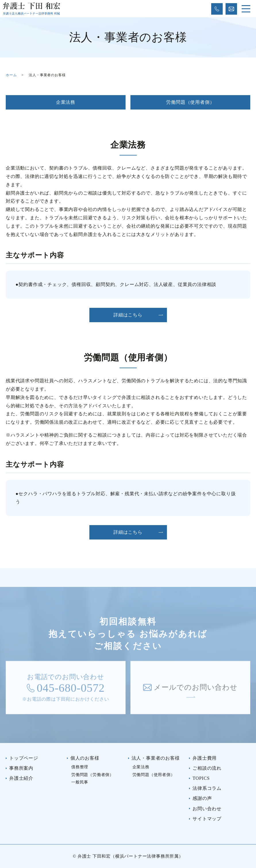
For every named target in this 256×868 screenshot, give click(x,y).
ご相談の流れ (207, 768)
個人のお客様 (85, 758)
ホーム (11, 75)
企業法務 (66, 102)
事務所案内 (21, 768)
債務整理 (80, 767)
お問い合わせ (207, 809)
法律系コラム (207, 788)
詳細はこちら (128, 315)
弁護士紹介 (21, 778)
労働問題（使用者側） (190, 102)
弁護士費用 (205, 758)
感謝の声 (202, 798)
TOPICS (201, 778)
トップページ (24, 758)
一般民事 (80, 782)
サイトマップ (207, 819)
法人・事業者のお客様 (156, 758)
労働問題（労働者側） (93, 775)
